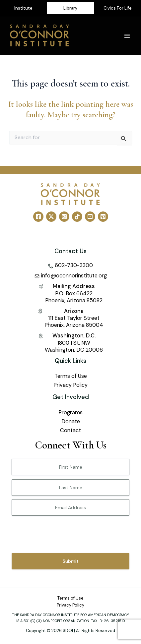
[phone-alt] (70, 265)
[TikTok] (77, 217)
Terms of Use (71, 376)
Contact (70, 430)
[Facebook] (38, 217)
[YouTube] (90, 217)
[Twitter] (51, 217)
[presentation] (62, 532)
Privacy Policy (70, 385)
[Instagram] (64, 217)
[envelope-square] (71, 276)
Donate (71, 421)
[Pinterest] (103, 217)
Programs (70, 412)
